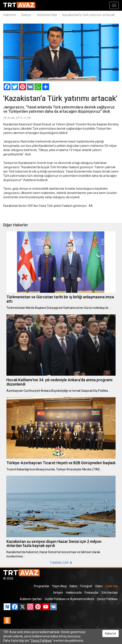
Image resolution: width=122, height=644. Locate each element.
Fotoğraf (86, 586)
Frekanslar (92, 593)
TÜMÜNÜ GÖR (61, 563)
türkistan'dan (46, 15)
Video (99, 586)
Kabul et (111, 633)
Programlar (42, 586)
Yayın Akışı (59, 586)
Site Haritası (110, 593)
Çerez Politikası (107, 599)
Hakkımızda (74, 593)
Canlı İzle (112, 586)
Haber (74, 586)
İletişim (58, 593)
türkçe (26, 15)
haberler (10, 15)
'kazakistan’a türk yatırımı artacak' (88, 15)
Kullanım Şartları (31, 599)
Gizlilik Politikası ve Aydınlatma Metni (69, 599)
